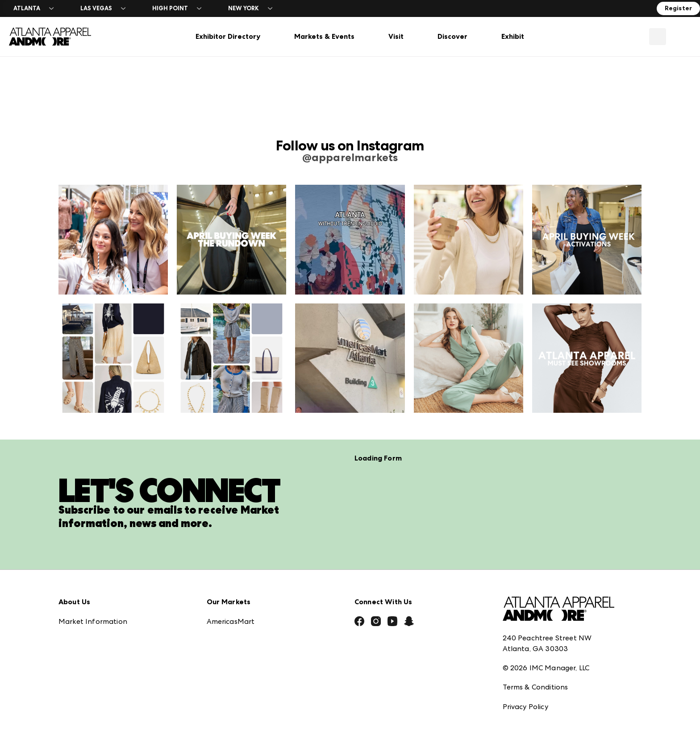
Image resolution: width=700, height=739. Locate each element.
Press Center (80, 589)
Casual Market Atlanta (246, 608)
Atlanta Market (233, 589)
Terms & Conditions (535, 635)
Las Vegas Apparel (238, 628)
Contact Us (78, 667)
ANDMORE (225, 687)
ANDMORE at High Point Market (262, 667)
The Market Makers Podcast (107, 628)
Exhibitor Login (83, 707)
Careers (71, 687)
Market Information (93, 569)
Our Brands (78, 648)
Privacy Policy (525, 654)
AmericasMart (231, 569)
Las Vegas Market (237, 648)
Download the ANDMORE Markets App (126, 608)
